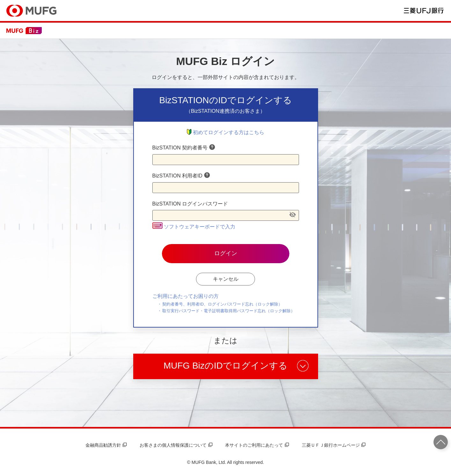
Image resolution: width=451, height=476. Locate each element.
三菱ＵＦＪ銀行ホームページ (334, 445)
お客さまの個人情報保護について (176, 445)
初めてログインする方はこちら (226, 132)
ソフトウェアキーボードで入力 (194, 227)
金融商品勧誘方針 (106, 445)
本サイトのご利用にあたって (257, 445)
